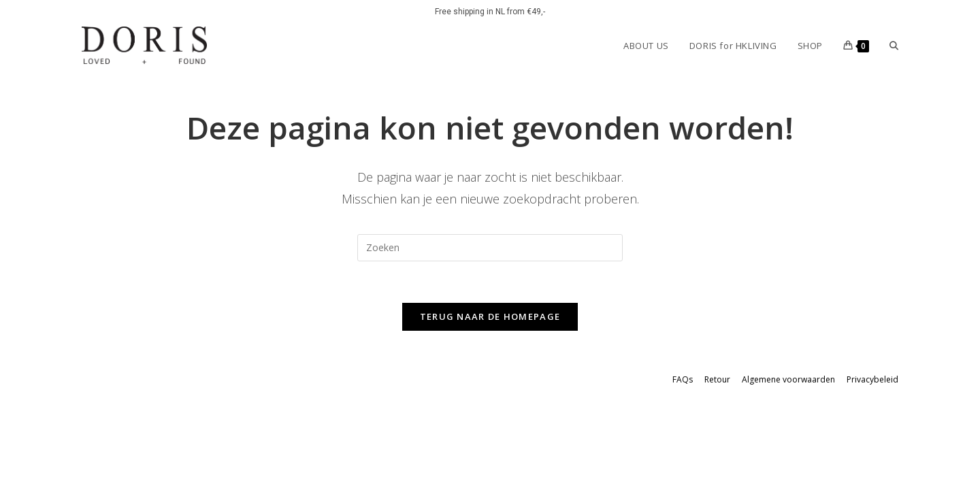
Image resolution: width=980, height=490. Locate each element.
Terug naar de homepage (490, 316)
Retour (717, 379)
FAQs (683, 379)
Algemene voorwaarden (788, 379)
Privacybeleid (872, 379)
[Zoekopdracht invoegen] (490, 248)
